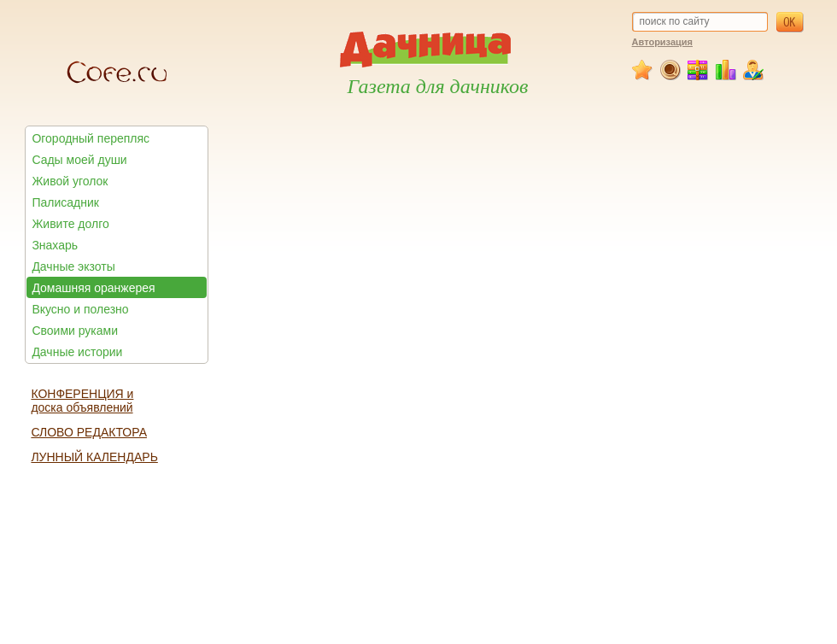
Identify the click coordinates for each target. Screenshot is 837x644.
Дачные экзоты (73, 266)
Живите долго (70, 224)
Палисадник (65, 202)
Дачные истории (77, 352)
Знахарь (55, 245)
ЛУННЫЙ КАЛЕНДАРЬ (94, 457)
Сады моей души (79, 160)
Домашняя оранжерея (93, 288)
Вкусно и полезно (80, 309)
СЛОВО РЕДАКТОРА (89, 432)
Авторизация (662, 42)
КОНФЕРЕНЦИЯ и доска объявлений (82, 401)
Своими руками (75, 331)
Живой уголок (70, 181)
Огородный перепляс (91, 138)
